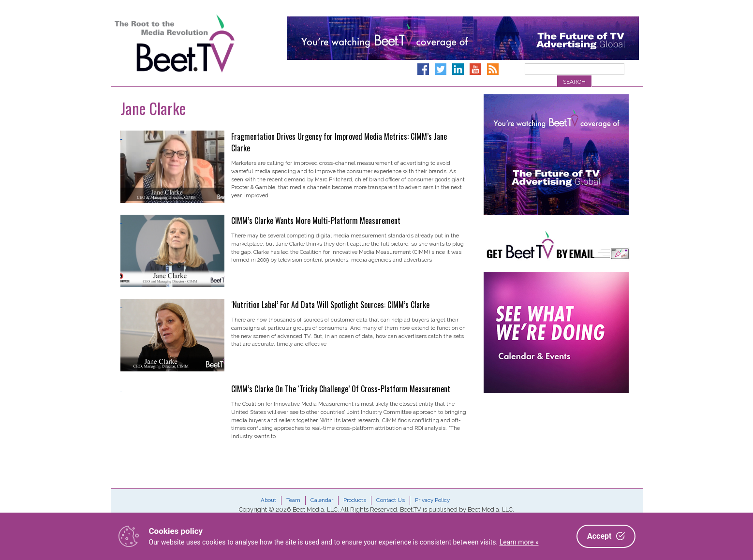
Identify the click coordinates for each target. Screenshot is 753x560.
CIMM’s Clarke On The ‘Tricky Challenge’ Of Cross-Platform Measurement (341, 389)
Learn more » (519, 542)
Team (293, 500)
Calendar (322, 500)
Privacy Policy (432, 500)
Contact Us (391, 500)
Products (355, 500)
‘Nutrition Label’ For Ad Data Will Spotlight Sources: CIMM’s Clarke (330, 305)
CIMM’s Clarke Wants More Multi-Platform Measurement (316, 221)
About (268, 500)
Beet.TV (199, 44)
